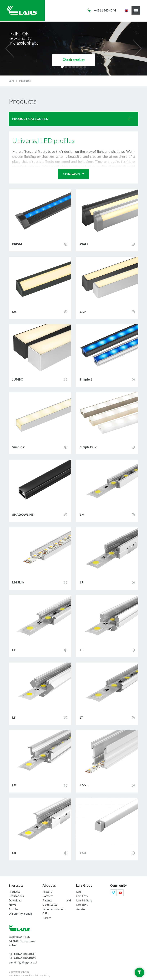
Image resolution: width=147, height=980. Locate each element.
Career (47, 918)
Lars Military (84, 900)
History (47, 891)
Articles (14, 909)
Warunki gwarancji (20, 913)
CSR (45, 913)
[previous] (11, 49)
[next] (136, 49)
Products (25, 81)
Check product (74, 60)
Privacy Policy (42, 975)
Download (15, 900)
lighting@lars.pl (27, 962)
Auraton (81, 909)
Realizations (16, 896)
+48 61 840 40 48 (25, 954)
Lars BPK (82, 905)
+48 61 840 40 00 (25, 958)
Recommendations (54, 909)
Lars (11, 81)
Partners (48, 896)
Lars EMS (82, 896)
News (12, 905)
